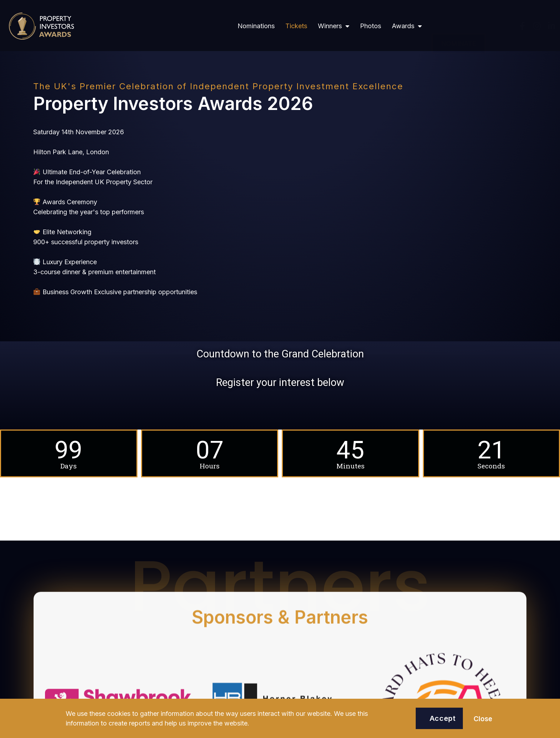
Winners (334, 26)
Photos (371, 26)
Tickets (296, 26)
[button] (459, 26)
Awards (407, 26)
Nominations (256, 26)
